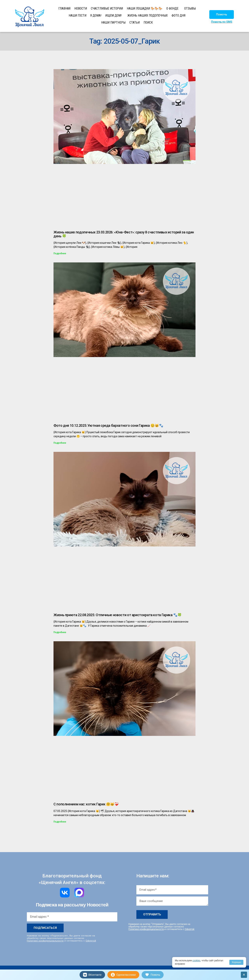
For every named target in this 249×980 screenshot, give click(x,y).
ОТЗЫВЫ (190, 8)
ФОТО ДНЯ (178, 15)
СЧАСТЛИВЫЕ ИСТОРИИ (107, 8)
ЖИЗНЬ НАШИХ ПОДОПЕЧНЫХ (148, 15)
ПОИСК (148, 22)
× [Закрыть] (244, 975)
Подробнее (60, 253)
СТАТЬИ (135, 22)
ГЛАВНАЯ (64, 8)
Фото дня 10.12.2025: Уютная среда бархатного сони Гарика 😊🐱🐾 (108, 425)
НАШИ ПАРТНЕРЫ (113, 22)
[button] (222, 15)
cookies (196, 961)
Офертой (91, 941)
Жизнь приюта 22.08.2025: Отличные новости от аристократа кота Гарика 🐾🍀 (117, 615)
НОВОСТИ (81, 8)
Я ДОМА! (96, 15)
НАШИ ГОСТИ (78, 15)
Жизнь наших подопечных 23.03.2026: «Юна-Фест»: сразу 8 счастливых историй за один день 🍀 (124, 234)
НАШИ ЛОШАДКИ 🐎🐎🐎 (145, 8)
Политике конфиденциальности (45, 941)
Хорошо (236, 962)
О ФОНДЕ (172, 8)
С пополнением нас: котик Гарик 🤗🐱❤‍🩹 (86, 804)
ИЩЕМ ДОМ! (113, 15)
